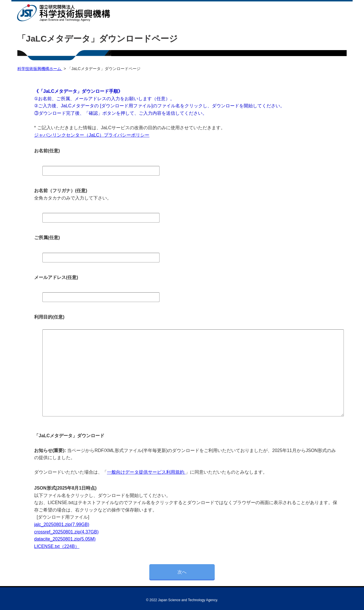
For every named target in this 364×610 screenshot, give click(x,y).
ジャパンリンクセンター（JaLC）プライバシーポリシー (92, 135)
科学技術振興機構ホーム (40, 69)
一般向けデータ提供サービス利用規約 (146, 472)
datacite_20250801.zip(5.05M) (65, 539)
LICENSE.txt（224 (53, 546)
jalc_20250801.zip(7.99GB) (62, 524)
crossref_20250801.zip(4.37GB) (66, 532)
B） (76, 546)
